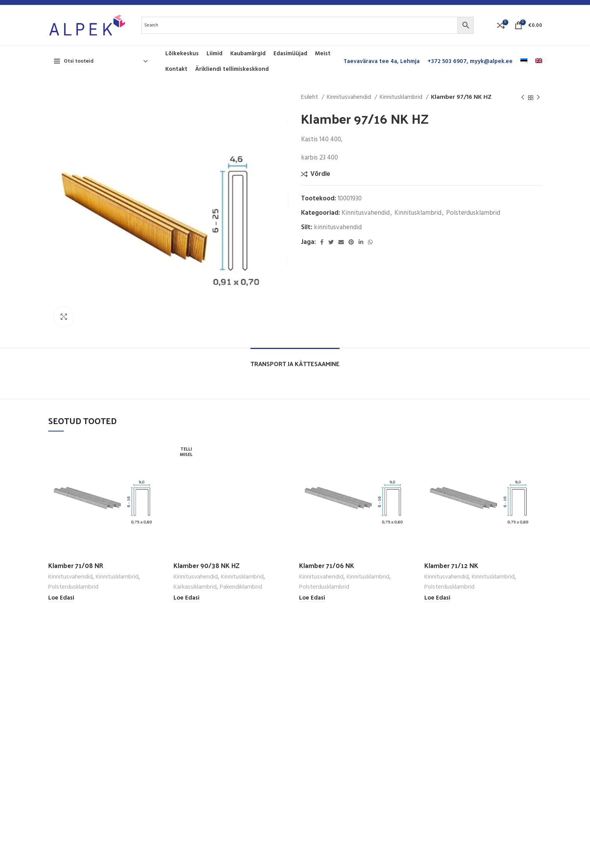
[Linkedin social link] (361, 242)
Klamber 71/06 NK (327, 565)
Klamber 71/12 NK (451, 565)
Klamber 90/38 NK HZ (207, 565)
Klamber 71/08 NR (76, 565)
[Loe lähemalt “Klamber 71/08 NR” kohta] (61, 598)
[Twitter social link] (331, 242)
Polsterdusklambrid (473, 213)
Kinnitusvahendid (350, 97)
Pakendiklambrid (241, 587)
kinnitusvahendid (338, 227)
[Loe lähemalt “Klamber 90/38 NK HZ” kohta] (186, 598)
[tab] (295, 360)
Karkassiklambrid (195, 587)
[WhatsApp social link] (370, 242)
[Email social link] (341, 242)
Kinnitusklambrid (402, 97)
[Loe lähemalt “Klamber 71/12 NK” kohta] (437, 598)
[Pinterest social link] (351, 242)
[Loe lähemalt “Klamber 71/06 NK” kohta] (312, 598)
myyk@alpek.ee (491, 61)
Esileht (310, 97)
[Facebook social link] (322, 242)
